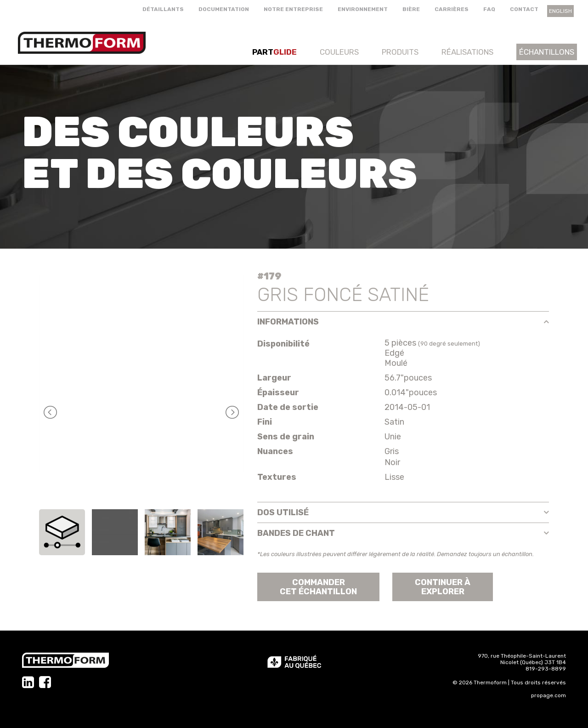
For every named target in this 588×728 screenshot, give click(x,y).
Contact (524, 9)
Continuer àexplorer (443, 587)
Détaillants (163, 9)
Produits (400, 52)
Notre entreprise (293, 9)
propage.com (548, 695)
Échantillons (547, 52)
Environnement (363, 9)
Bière (411, 9)
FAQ (489, 9)
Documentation (224, 9)
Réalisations (467, 52)
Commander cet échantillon (318, 587)
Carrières (452, 9)
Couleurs (339, 52)
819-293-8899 (546, 669)
